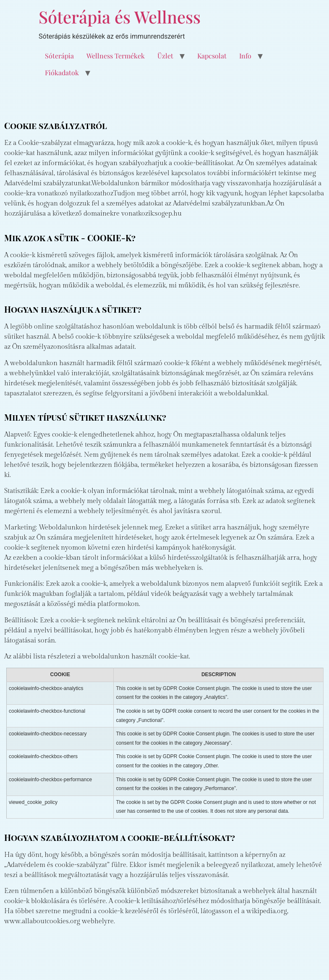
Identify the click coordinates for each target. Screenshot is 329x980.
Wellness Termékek (116, 56)
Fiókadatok (62, 72)
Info (245, 56)
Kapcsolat (212, 56)
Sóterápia (59, 56)
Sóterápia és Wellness (120, 17)
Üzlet (165, 56)
